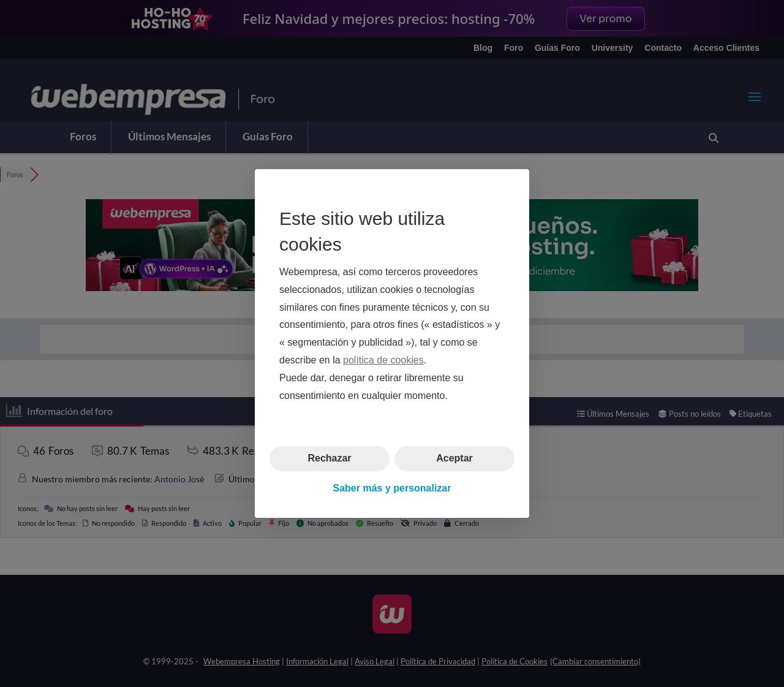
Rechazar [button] (329, 458)
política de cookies (383, 360)
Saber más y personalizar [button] (392, 488)
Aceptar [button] (454, 458)
